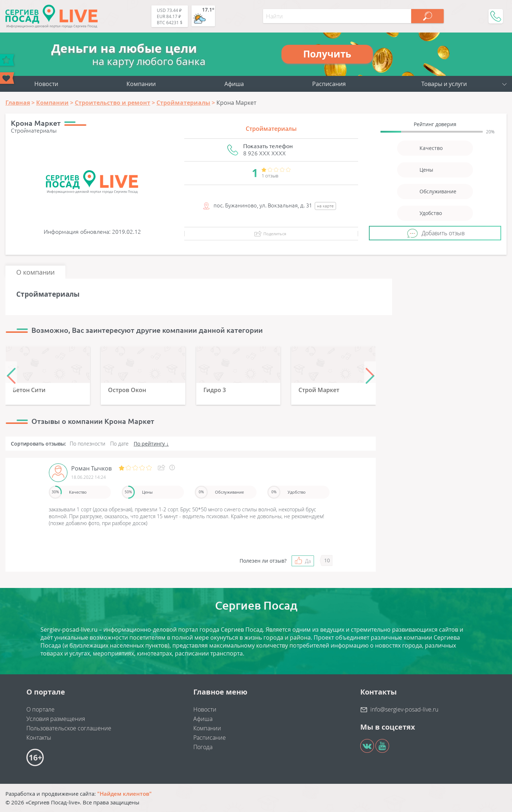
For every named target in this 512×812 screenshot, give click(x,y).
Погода (203, 747)
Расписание (210, 738)
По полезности (87, 444)
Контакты (39, 738)
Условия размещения (56, 719)
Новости (46, 84)
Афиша (234, 84)
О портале (40, 709)
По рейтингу (149, 444)
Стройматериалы (271, 129)
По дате (119, 444)
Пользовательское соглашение (69, 728)
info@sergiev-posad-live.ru (404, 709)
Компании (141, 84)
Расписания (329, 84)
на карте (325, 206)
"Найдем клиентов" (124, 794)
